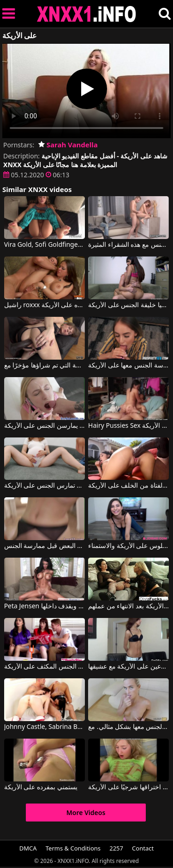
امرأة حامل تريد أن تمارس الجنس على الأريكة (45, 486)
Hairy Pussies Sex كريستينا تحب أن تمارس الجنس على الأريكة (128, 426)
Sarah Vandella (68, 145)
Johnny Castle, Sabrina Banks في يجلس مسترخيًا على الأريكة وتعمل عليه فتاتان (45, 727)
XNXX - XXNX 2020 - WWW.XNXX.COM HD (87, 14)
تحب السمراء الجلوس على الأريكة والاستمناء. (128, 546)
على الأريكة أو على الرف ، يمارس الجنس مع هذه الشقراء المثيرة (128, 245)
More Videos (86, 813)
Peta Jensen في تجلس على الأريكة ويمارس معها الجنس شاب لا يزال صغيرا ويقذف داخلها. (45, 606)
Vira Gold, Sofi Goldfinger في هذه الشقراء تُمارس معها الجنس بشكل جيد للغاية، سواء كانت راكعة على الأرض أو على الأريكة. (45, 245)
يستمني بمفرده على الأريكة (41, 787)
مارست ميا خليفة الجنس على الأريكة (128, 305)
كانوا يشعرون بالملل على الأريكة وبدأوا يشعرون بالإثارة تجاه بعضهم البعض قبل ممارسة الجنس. (45, 546)
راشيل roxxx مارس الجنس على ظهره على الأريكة (45, 305)
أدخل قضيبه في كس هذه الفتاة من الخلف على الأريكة (128, 486)
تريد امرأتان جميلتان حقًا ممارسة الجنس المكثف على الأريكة (45, 667)
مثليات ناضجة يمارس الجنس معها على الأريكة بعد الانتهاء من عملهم (128, 606)
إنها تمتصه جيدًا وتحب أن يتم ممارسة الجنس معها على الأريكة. (128, 366)
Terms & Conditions (73, 848)
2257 (116, 848)
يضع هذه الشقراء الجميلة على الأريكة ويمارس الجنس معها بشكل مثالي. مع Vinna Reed (128, 727)
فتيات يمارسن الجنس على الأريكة (45, 426)
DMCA (28, 848)
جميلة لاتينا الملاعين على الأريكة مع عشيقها (128, 667)
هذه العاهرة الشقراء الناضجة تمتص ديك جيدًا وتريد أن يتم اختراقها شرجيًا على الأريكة (128, 787)
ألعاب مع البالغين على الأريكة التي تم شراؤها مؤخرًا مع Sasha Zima (45, 366)
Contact (143, 848)
